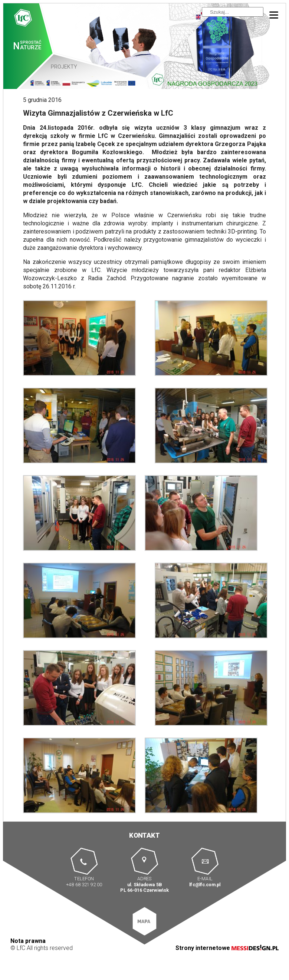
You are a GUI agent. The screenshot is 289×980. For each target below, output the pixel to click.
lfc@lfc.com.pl (205, 884)
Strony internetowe (227, 948)
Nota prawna (28, 941)
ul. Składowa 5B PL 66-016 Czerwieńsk (144, 887)
